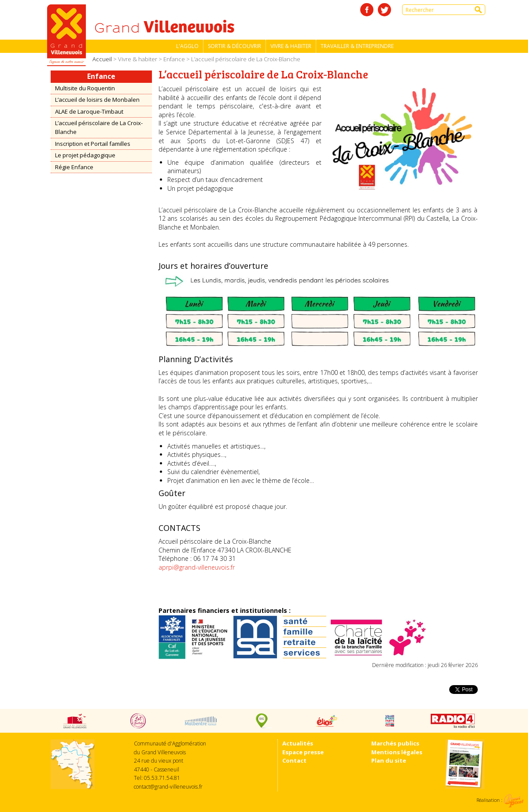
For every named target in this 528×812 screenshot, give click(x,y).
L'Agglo (187, 46)
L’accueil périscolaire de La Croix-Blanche (99, 127)
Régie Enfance (74, 167)
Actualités (298, 743)
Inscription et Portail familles (93, 144)
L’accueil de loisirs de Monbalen (97, 100)
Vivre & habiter (291, 46)
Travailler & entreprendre (357, 46)
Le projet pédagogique (85, 155)
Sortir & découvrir (234, 46)
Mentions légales (397, 752)
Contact (294, 760)
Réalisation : (500, 800)
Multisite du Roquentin (85, 88)
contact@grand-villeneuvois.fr (168, 787)
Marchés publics (395, 743)
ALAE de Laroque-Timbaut (89, 111)
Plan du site (389, 760)
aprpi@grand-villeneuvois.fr (197, 567)
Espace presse (303, 752)
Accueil (102, 59)
